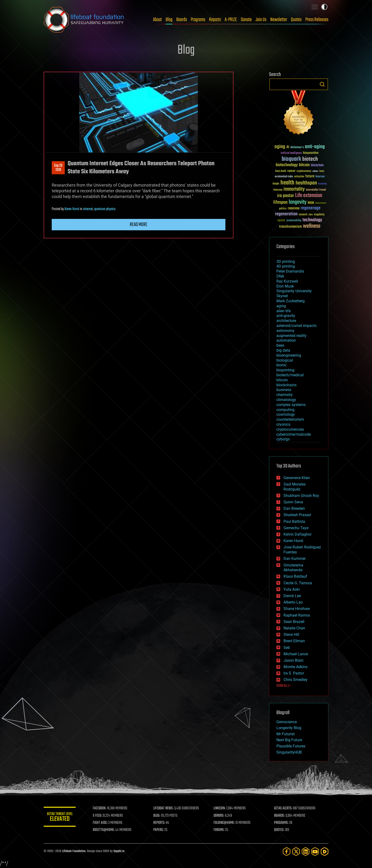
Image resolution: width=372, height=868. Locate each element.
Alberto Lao (293, 602)
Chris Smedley (295, 680)
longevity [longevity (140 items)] (298, 202)
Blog (169, 20)
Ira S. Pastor (294, 673)
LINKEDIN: (220, 808)
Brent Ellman (294, 641)
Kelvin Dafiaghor (298, 534)
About (157, 20)
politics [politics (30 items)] (283, 209)
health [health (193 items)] (287, 183)
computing (285, 410)
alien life (284, 311)
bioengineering (289, 355)
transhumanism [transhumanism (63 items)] (290, 227)
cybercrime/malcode (294, 434)
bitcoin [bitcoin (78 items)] (304, 165)
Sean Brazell (294, 622)
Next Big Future (289, 740)
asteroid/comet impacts (296, 326)
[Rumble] (325, 851)
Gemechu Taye (296, 528)
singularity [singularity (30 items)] (319, 215)
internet (88, 209)
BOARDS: (280, 816)
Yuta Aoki (292, 589)
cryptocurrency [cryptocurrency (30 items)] (304, 171)
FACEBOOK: (101, 808)
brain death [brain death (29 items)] (281, 171)
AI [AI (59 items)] (288, 147)
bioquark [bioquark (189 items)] (291, 159)
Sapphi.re (119, 851)
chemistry (285, 395)
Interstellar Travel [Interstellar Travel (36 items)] (316, 190)
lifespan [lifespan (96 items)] (280, 202)
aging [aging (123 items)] (280, 147)
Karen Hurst (72, 209)
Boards (182, 20)
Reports (215, 20)
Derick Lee (292, 596)
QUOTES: (279, 830)
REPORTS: (160, 823)
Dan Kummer (295, 559)
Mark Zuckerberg (291, 301)
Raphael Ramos (297, 615)
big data (283, 350)
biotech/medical (290, 375)
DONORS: (220, 816)
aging (281, 306)
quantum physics (105, 209)
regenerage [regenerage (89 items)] (311, 208)
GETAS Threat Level (60, 818)
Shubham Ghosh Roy (301, 496)
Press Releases (317, 20)
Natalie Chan (294, 628)
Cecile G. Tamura (298, 583)
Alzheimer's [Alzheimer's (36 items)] (297, 148)
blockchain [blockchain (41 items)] (317, 165)
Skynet (282, 296)
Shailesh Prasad (297, 515)
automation (286, 340)
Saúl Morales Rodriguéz (295, 487)
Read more (139, 225)
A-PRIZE (231, 20)
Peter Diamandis (290, 271)
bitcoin (282, 380)
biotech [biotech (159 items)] (310, 159)
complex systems (291, 405)
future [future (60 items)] (310, 176)
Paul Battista (294, 521)
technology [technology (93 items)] (312, 220)
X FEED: (98, 816)
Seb (287, 648)
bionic (281, 365)
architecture (286, 321)
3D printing (286, 262)
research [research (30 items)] (303, 215)
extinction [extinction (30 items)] (299, 177)
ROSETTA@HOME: (105, 830)
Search (322, 84)
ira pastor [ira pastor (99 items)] (286, 196)
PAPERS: (159, 830)
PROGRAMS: (281, 823)
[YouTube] (315, 851)
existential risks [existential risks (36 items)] (284, 177)
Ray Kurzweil (287, 281)
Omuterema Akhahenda (293, 568)
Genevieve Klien (297, 478)
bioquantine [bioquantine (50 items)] (311, 153)
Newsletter (279, 20)
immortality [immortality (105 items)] (294, 189)
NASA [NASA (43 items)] (311, 203)
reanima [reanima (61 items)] (294, 208)
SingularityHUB (289, 752)
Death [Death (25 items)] (322, 171)
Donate (246, 20)
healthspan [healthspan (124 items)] (306, 183)
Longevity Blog (289, 728)
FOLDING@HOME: (225, 823)
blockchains (286, 385)
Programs (198, 20)
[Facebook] (287, 851)
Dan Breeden (294, 508)
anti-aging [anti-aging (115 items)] (315, 147)
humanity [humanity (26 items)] (323, 184)
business (284, 390)
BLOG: (157, 816)
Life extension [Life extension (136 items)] (309, 196)
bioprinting (285, 370)
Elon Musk (285, 286)
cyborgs (283, 439)
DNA (280, 276)
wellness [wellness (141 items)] (312, 226)
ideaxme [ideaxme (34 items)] (278, 190)
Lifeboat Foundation (74, 851)
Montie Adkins (295, 667)
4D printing (286, 266)
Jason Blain (293, 660)
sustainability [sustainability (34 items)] (294, 221)
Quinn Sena (293, 502)
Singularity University (294, 291)
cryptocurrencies (290, 429)
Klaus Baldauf (295, 576)
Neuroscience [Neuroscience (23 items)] (321, 203)
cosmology (286, 414)
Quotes (296, 20)
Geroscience (287, 722)
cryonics (283, 424)
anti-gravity (286, 316)
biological (285, 360)
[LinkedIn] (306, 851)
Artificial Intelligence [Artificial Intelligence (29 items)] (291, 153)
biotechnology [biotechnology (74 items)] (287, 165)
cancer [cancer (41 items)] (291, 171)
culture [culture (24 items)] (315, 171)
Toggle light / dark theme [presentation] (324, 7)
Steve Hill (291, 634)
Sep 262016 (58, 168)
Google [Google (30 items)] (276, 184)
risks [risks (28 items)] (311, 215)
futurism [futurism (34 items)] (320, 177)
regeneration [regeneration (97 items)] (286, 214)
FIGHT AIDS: (101, 823)
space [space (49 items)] (281, 220)
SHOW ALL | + (284, 686)
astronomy (285, 331)
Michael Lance (296, 654)
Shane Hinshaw (297, 609)
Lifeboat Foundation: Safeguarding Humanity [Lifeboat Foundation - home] (84, 20)
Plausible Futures (291, 746)
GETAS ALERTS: (283, 808)
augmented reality (291, 336)
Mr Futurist (286, 734)
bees (280, 345)
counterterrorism (290, 419)
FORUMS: (220, 830)
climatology (286, 400)
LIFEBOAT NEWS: (164, 808)
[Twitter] (296, 851)
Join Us (261, 20)
